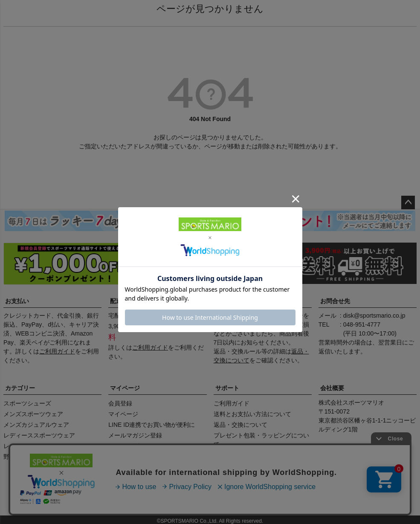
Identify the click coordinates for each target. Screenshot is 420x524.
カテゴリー (20, 388)
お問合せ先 (335, 301)
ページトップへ (408, 203)
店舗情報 (122, 497)
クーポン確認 (126, 446)
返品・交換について (240, 425)
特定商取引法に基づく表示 (180, 497)
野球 (9, 457)
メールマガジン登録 (135, 435)
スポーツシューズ (27, 403)
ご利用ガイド (57, 351)
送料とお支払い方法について (252, 414)
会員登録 (120, 403)
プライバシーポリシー (256, 497)
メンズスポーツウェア (33, 414)
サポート (227, 388)
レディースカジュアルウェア (42, 446)
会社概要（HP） (78, 497)
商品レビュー (28, 497)
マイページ (125, 388)
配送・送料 (125, 301)
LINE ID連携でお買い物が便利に (152, 425)
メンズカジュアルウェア (36, 425)
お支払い (17, 301)
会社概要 (332, 388)
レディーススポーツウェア (39, 435)
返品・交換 (230, 301)
